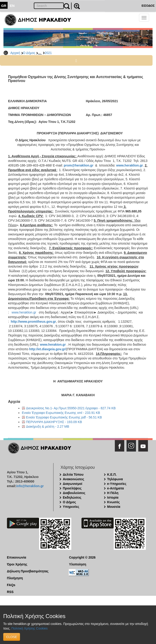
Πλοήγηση (15, 578)
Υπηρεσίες (71, 507)
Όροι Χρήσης (17, 564)
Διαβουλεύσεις (74, 493)
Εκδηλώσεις (72, 497)
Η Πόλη (113, 493)
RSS (10, 592)
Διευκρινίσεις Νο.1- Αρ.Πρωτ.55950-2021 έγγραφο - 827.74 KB (71, 408)
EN (12, 6)
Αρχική (15, 53)
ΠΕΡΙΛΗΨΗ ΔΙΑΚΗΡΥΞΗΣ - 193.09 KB (54, 422)
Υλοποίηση (78, 564)
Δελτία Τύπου (73, 475)
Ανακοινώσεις (74, 479)
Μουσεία (114, 507)
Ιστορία (113, 497)
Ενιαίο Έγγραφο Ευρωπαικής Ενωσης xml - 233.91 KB (61, 413)
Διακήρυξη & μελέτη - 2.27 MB (48, 427)
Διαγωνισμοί (72, 484)
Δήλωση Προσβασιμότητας (28, 571)
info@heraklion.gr (30, 486)
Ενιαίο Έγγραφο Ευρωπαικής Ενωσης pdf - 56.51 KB (64, 417)
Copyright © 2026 (82, 557)
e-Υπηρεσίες (117, 484)
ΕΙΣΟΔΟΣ (148, 6)
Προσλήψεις (72, 488)
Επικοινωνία (17, 557)
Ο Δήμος (29, 53)
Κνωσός (114, 502)
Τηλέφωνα (115, 479)
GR (4, 6)
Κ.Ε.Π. (112, 475)
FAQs (11, 585)
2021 (48, 53)
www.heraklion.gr (24, 312)
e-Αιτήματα (116, 488)
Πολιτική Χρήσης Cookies (29, 628)
